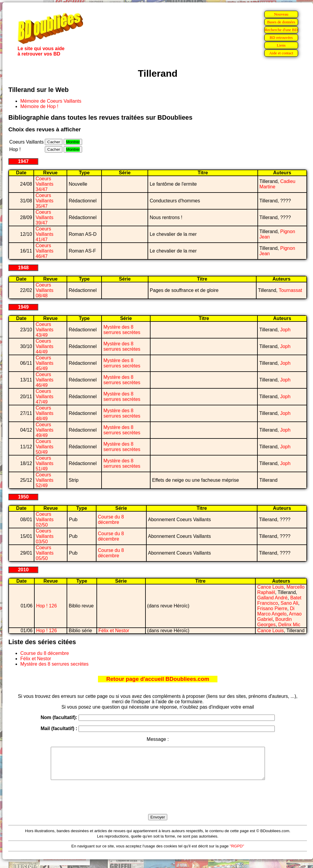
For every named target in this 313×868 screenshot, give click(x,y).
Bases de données (281, 22)
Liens (281, 45)
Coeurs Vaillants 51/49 (44, 463)
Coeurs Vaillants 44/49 (44, 346)
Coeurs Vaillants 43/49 (44, 330)
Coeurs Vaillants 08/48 (44, 290)
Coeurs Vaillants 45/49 (44, 363)
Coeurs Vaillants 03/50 (45, 536)
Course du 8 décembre (111, 520)
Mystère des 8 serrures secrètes (122, 330)
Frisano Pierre (272, 608)
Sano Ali (290, 603)
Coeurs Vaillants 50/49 (44, 447)
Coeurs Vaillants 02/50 (45, 520)
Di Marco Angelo (276, 611)
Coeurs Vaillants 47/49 (44, 397)
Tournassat (290, 290)
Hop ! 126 (46, 606)
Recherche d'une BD (281, 30)
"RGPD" (237, 852)
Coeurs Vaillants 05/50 (45, 553)
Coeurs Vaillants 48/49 (44, 413)
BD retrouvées (281, 37)
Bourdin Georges (274, 622)
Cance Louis (270, 587)
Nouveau (281, 14)
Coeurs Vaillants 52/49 (44, 480)
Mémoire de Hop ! (39, 106)
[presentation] (158, 804)
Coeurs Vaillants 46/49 (44, 380)
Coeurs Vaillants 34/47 (44, 184)
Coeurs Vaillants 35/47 (44, 201)
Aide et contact (281, 53)
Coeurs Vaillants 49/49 (44, 430)
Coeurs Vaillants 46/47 (44, 251)
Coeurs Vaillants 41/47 (44, 234)
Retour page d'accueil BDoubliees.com (158, 679)
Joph (285, 330)
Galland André (272, 598)
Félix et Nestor (114, 631)
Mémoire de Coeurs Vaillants (51, 101)
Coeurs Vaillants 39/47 (44, 217)
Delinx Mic (289, 625)
